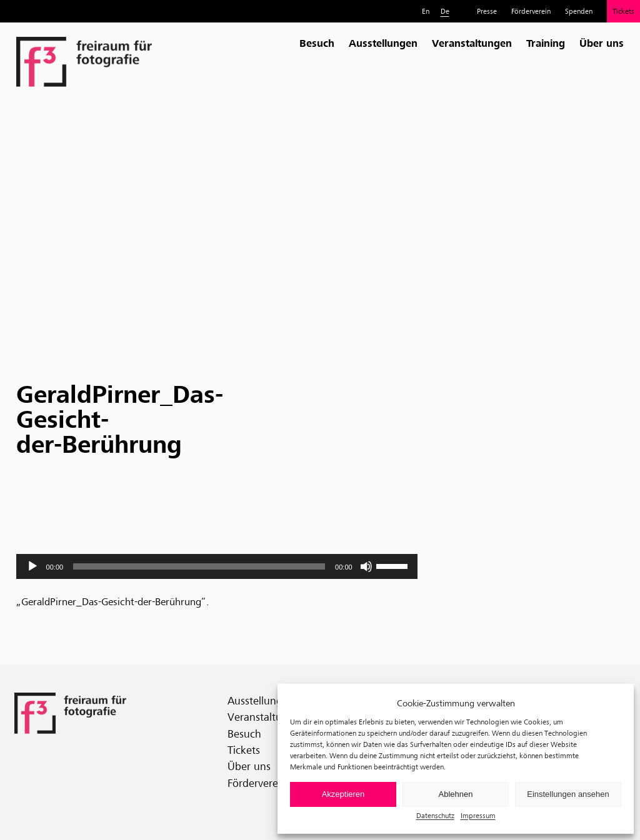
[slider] (199, 566)
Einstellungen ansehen (568, 794)
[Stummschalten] (366, 566)
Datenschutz (435, 815)
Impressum (478, 815)
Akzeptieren (343, 794)
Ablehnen (456, 794)
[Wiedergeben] (32, 566)
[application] (217, 566)
